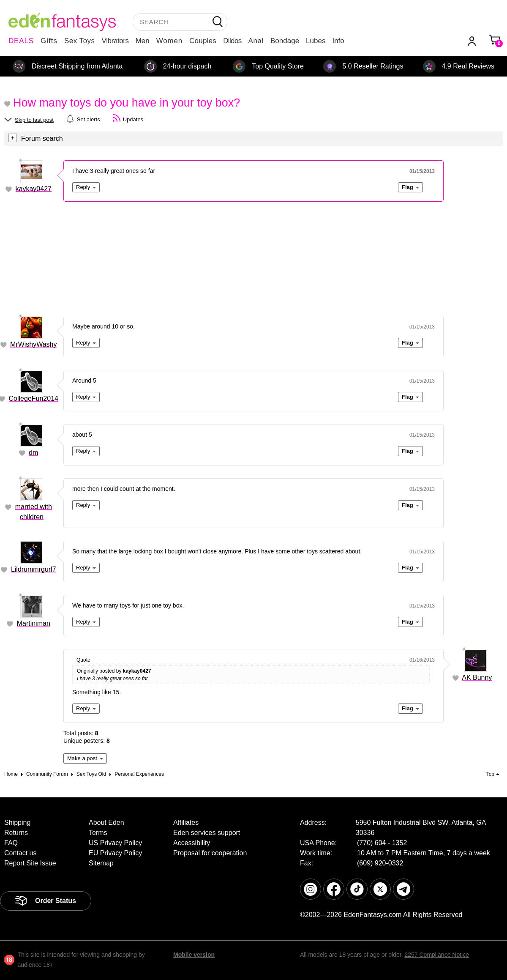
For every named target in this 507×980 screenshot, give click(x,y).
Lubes (316, 41)
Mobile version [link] (194, 955)
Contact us (20, 853)
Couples (203, 41)
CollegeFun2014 (34, 398)
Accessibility (192, 843)
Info (338, 41)
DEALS (21, 41)
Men (143, 41)
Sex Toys (80, 41)
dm (33, 453)
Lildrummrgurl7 (34, 569)
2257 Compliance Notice (437, 955)
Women (169, 41)
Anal (256, 41)
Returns (16, 833)
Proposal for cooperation (210, 853)
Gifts (49, 41)
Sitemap (101, 863)
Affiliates (186, 823)
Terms (98, 833)
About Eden (106, 823)
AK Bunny (477, 678)
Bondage (285, 41)
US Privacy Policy (115, 843)
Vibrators (115, 41)
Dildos (232, 41)
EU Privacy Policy (115, 853)
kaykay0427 (34, 189)
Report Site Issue (30, 863)
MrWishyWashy (34, 344)
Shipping (17, 823)
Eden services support (207, 833)
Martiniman (34, 623)
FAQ (11, 843)
